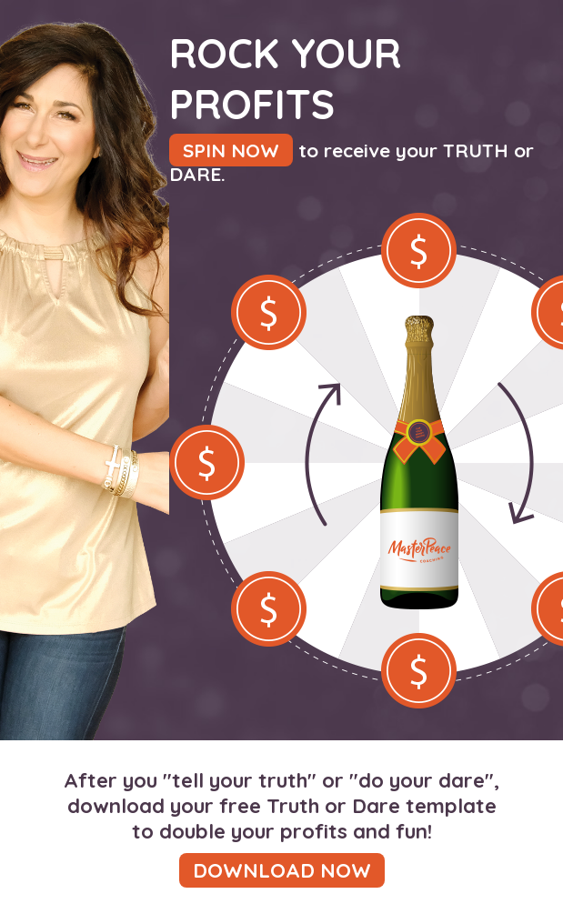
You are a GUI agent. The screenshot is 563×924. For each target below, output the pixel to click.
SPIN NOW (231, 150)
